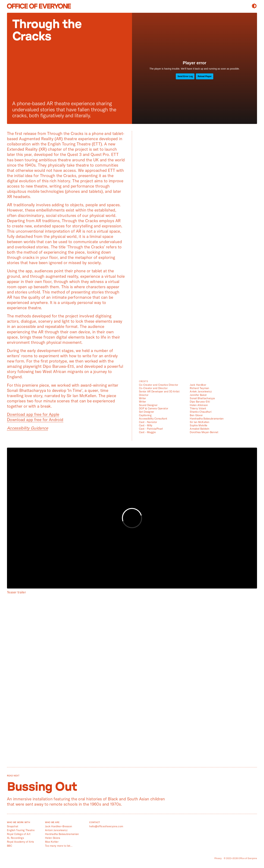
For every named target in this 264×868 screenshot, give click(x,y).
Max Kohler (52, 842)
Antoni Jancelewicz (56, 830)
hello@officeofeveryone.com (106, 826)
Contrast (254, 6)
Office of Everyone (39, 6)
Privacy (218, 858)
